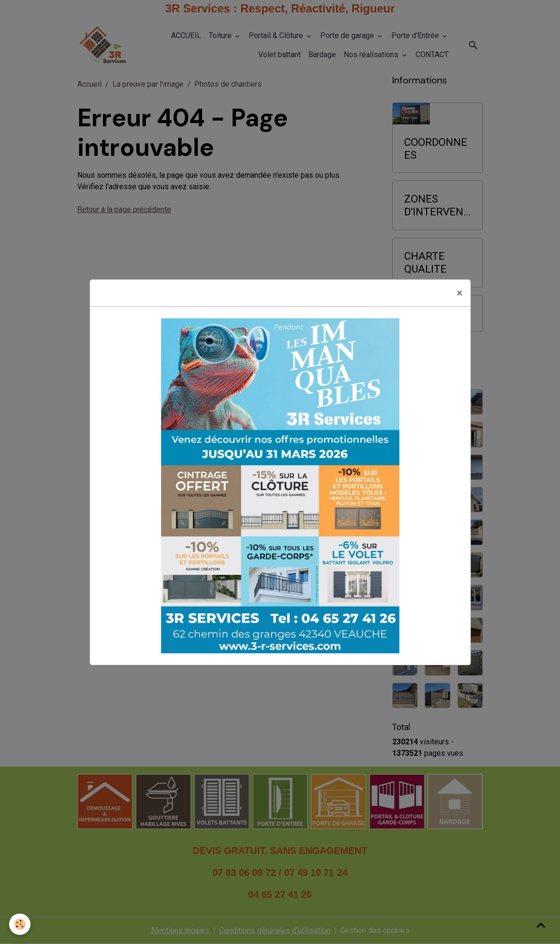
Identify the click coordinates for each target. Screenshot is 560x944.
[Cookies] (20, 924)
